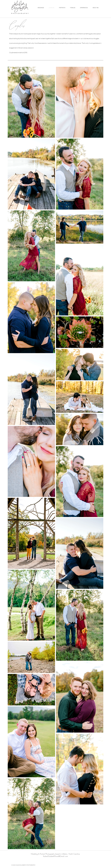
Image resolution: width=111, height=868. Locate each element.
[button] (41, 8)
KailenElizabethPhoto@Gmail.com (55, 856)
